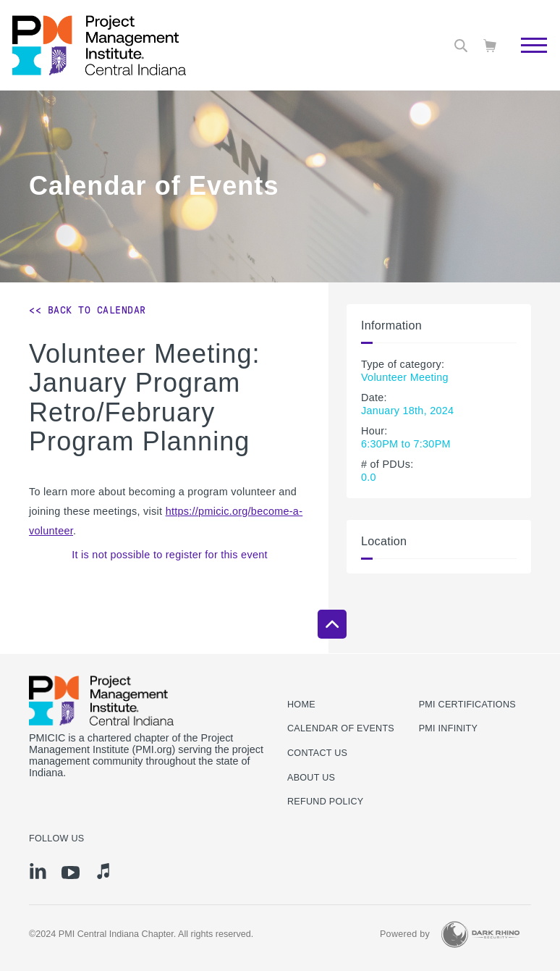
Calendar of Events (341, 728)
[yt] (71, 873)
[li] (38, 871)
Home (301, 705)
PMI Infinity (448, 728)
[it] (103, 871)
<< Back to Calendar (88, 310)
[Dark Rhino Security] (480, 934)
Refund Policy (325, 802)
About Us (311, 778)
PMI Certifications (467, 705)
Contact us (317, 753)
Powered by (405, 934)
